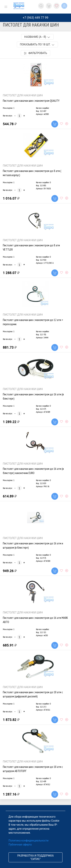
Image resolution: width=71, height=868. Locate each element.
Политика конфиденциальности (28, 841)
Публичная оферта (20, 845)
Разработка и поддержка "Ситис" (35, 857)
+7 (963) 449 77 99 (35, 18)
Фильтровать (35, 53)
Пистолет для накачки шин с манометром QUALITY (31, 101)
